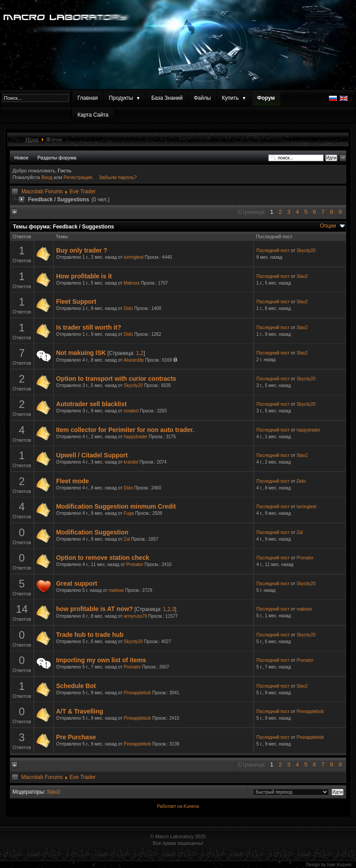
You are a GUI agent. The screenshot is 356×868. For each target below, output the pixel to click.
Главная (88, 98)
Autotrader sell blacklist (91, 404)
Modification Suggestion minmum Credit (116, 506)
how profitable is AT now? (95, 609)
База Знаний (167, 98)
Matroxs (132, 283)
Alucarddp (134, 360)
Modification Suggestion (92, 532)
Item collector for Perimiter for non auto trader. (125, 430)
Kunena (191, 806)
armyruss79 (135, 616)
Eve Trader (83, 192)
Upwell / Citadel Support (92, 455)
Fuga (129, 513)
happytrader (136, 437)
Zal (127, 539)
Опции (328, 226)
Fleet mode (73, 481)
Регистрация (78, 177)
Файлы (202, 98)
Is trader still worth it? (89, 327)
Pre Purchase (76, 737)
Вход (48, 177)
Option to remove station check (103, 558)
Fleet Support (76, 302)
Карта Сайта (93, 115)
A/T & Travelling (80, 711)
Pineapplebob (137, 693)
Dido (128, 308)
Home (32, 139)
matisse (116, 590)
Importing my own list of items (101, 660)
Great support (77, 583)
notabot (131, 411)
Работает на (170, 806)
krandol (131, 462)
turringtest (133, 257)
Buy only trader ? (82, 250)
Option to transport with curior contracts (116, 379)
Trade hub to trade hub (90, 635)
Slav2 (302, 276)
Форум (266, 98)
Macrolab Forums (42, 192)
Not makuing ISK (81, 353)
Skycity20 (306, 251)
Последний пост (273, 251)
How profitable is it (84, 276)
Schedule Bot (76, 686)
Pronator (135, 564)
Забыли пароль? (118, 177)
